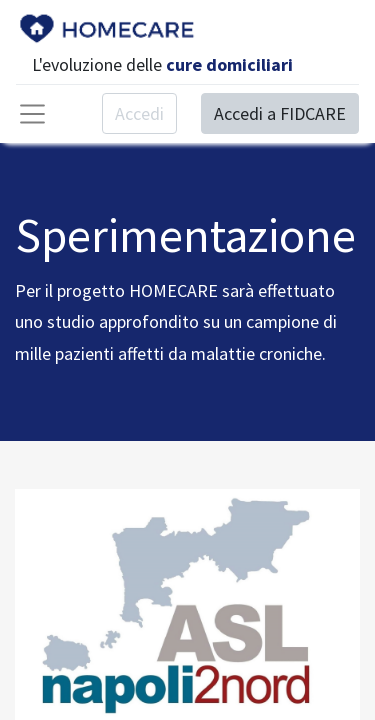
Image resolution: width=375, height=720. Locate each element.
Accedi (139, 113)
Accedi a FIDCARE (280, 113)
